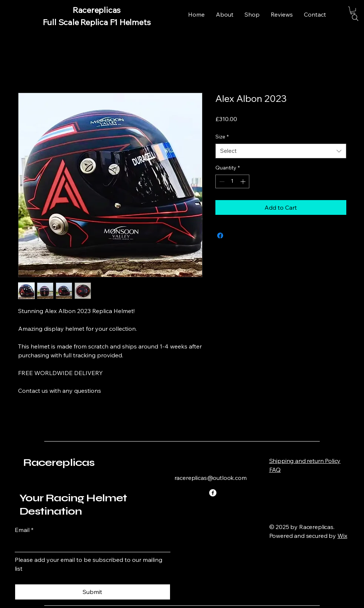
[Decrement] (221, 181)
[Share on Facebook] (220, 236)
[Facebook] (213, 493)
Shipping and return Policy (305, 461)
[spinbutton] (232, 181)
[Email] (90, 545)
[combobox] (281, 151)
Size (222, 137)
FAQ (275, 470)
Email (24, 530)
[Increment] (244, 181)
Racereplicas (59, 463)
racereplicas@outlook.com (211, 478)
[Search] (355, 18)
